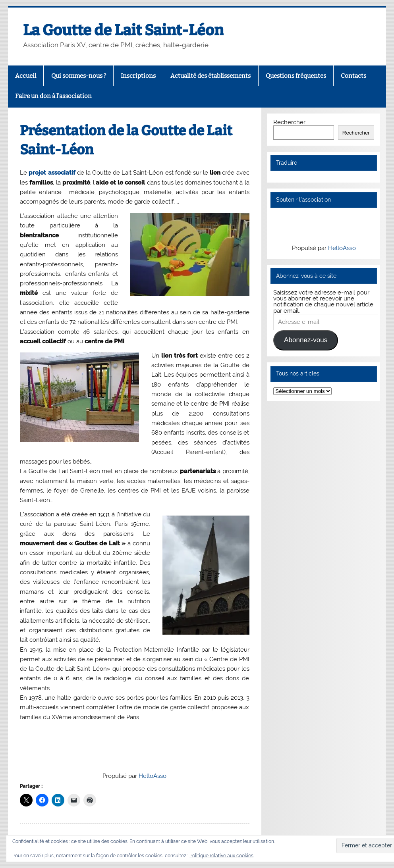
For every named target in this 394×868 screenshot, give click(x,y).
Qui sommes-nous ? (79, 76)
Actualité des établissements (211, 76)
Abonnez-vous (306, 340)
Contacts (353, 76)
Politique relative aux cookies (221, 856)
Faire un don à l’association (53, 96)
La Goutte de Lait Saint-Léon (123, 30)
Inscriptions (138, 76)
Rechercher (289, 122)
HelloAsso (153, 776)
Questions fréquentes (296, 76)
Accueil (26, 76)
